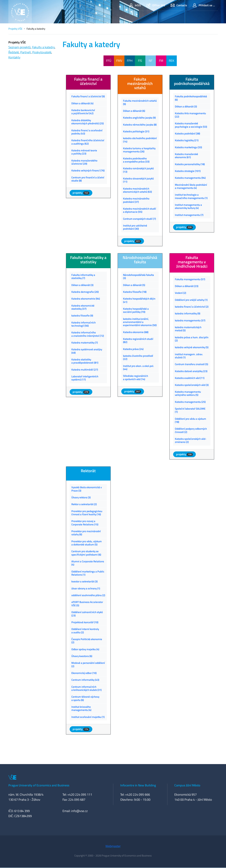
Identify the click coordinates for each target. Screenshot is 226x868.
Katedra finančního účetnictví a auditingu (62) (88, 142)
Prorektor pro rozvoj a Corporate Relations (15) (85, 523)
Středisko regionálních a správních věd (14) (136, 377)
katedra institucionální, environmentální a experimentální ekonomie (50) (140, 322)
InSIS (135, 5)
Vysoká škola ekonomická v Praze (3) (87, 489)
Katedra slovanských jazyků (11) (138, 180)
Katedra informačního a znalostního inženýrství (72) (88, 334)
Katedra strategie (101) (188, 171)
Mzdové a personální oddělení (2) (88, 664)
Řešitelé (14, 52)
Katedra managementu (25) (190, 402)
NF (151, 61)
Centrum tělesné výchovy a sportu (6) (85, 698)
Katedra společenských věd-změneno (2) (191, 440)
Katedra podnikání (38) (187, 133)
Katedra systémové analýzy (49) (87, 351)
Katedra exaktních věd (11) (190, 378)
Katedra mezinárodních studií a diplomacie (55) (140, 210)
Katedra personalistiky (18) (190, 164)
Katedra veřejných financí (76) (88, 170)
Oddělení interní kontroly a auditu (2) (85, 631)
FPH (130, 61)
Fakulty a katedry (43, 47)
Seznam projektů (20, 47)
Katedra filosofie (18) (135, 292)
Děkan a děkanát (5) (134, 285)
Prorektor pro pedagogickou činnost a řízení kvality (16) (87, 513)
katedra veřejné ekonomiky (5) (192, 347)
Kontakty (14, 57)
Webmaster (113, 846)
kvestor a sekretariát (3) (84, 581)
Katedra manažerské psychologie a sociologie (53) (191, 125)
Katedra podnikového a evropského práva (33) (136, 160)
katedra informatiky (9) (188, 313)
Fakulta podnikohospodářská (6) (191, 98)
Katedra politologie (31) (136, 131)
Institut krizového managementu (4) (81, 708)
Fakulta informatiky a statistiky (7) (83, 276)
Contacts (179, 5)
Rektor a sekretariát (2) (84, 504)
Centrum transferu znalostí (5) (191, 364)
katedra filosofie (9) (82, 316)
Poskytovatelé (42, 52)
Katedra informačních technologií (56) (84, 324)
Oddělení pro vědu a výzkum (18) (190, 420)
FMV (119, 61)
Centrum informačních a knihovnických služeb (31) (86, 688)
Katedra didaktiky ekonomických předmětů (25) (88, 122)
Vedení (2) (180, 293)
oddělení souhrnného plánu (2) (88, 595)
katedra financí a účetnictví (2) (192, 307)
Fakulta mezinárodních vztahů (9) (140, 102)
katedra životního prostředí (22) (138, 357)
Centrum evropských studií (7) (139, 219)
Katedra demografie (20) (85, 292)
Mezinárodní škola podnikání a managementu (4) (191, 186)
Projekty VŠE (15, 29)
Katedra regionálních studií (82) (138, 340)
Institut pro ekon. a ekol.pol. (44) (138, 367)
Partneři (26, 52)
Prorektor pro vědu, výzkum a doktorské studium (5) (87, 543)
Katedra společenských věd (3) (192, 385)
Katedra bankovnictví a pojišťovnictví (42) (83, 112)
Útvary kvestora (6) (82, 656)
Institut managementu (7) (189, 215)
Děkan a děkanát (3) (186, 106)
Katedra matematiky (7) (85, 343)
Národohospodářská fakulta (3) (138, 276)
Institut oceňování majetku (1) (88, 717)
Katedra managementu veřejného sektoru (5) (188, 393)
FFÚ (109, 61)
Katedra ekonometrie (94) (86, 299)
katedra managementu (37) (190, 320)
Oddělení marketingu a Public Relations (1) (88, 573)
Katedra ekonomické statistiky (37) (83, 307)
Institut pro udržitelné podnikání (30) (135, 227)
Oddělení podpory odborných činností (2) (191, 430)
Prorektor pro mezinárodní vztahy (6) (86, 533)
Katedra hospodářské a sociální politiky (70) (136, 310)
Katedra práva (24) (133, 349)
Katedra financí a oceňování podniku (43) (87, 132)
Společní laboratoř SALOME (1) (190, 410)
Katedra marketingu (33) (188, 147)
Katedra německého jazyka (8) (140, 125)
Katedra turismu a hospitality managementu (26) (139, 150)
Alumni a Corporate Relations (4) (88, 563)
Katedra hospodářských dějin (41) (139, 300)
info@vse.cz (79, 811)
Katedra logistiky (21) (187, 140)
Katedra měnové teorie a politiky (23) (84, 152)
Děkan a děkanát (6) (134, 111)
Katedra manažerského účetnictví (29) (84, 162)
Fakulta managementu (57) (190, 279)
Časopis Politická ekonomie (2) (87, 641)
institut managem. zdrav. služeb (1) (189, 356)
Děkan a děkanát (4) (82, 103)
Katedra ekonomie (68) (136, 332)
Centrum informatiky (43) (85, 680)
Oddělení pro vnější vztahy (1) (191, 300)
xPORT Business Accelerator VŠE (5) (87, 604)
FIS (140, 61)
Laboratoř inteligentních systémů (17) (85, 378)
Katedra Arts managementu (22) (190, 115)
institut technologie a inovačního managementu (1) (191, 196)
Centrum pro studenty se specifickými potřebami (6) (86, 553)
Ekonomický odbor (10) (84, 673)
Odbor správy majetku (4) (85, 649)
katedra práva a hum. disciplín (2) (192, 339)
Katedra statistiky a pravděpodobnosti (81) (85, 361)
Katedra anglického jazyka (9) (139, 118)
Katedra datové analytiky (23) (191, 371)
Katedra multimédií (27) (85, 370)
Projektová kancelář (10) (85, 622)
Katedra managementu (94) (190, 178)
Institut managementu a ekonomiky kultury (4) (188, 206)
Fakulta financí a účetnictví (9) (88, 96)
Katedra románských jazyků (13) (138, 170)
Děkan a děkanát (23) (187, 286)
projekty (81, 193)
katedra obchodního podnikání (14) (140, 140)
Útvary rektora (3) (81, 497)
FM (161, 61)
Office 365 (156, 5)
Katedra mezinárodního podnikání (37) (136, 200)
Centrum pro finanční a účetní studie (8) (88, 179)
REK (171, 61)
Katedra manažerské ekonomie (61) (186, 156)
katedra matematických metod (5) (188, 329)
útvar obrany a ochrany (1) (86, 588)
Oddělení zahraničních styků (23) (87, 614)
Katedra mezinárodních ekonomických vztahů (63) (137, 190)
